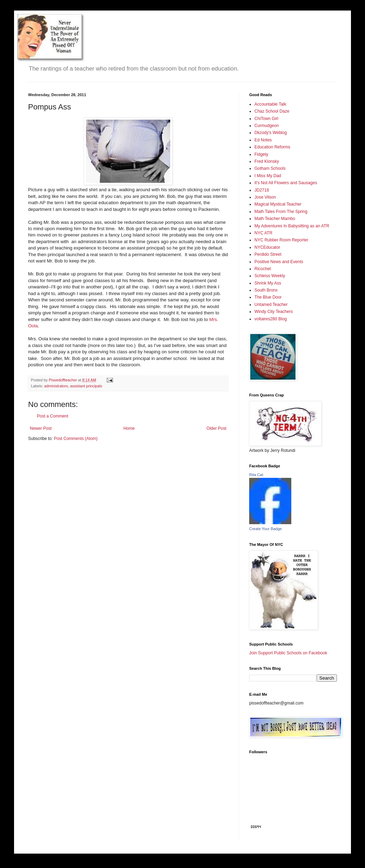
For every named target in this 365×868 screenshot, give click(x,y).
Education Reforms (272, 147)
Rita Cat (256, 475)
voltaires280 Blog (271, 319)
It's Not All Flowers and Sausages (286, 183)
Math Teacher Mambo (275, 219)
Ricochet (263, 269)
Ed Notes (263, 140)
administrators (56, 386)
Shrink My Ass (268, 283)
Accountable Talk (270, 104)
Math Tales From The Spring (281, 212)
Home (129, 428)
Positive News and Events (279, 262)
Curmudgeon (267, 126)
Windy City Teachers (274, 312)
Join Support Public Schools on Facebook (288, 653)
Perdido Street (268, 254)
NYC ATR (263, 233)
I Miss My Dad (268, 176)
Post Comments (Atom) (76, 439)
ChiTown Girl (266, 119)
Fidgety (261, 154)
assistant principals (86, 386)
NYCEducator (267, 247)
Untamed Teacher (271, 305)
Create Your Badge (266, 529)
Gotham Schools (270, 168)
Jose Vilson (265, 197)
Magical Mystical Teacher (278, 204)
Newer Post (41, 428)
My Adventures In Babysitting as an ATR (292, 226)
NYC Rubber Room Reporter (281, 240)
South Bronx (266, 290)
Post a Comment (52, 416)
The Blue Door (268, 297)
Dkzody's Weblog (271, 133)
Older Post (216, 428)
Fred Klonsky (267, 161)
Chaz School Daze (272, 111)
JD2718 (262, 190)
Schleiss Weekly (270, 276)
